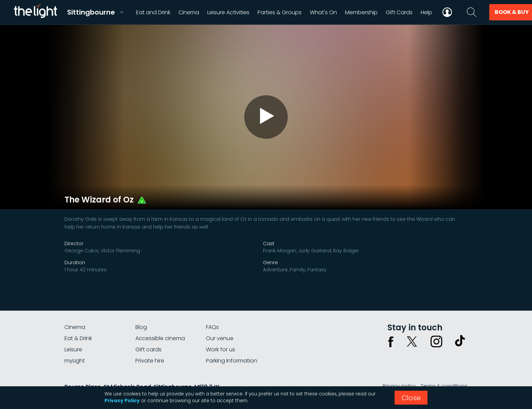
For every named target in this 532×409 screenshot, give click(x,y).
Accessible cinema (160, 338)
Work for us (221, 349)
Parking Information (232, 361)
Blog (141, 327)
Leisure (73, 349)
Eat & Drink (78, 338)
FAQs (212, 327)
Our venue (220, 338)
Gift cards (148, 349)
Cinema (75, 327)
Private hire (150, 361)
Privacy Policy (122, 401)
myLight (75, 361)
